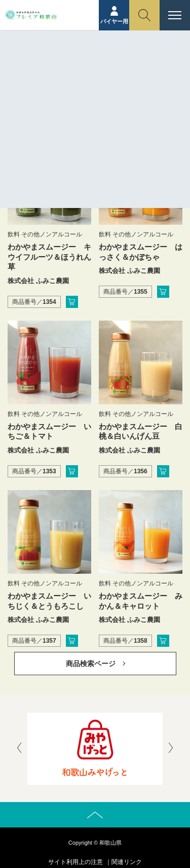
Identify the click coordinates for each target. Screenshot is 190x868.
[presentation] (19, 749)
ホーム (78, 75)
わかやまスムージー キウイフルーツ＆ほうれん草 (49, 257)
